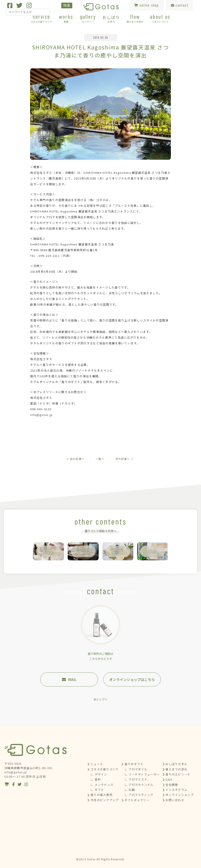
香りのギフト (134, 764)
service (41, 18)
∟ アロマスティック (139, 795)
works (66, 18)
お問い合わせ (175, 800)
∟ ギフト (97, 790)
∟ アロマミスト (136, 779)
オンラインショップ (180, 795)
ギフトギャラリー (137, 800)
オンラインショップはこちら (132, 679)
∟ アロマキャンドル (139, 785)
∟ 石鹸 (130, 790)
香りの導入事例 (101, 795)
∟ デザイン (99, 774)
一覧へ (100, 459)
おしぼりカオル (176, 764)
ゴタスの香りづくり (105, 769)
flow (135, 18)
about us (160, 18)
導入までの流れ (176, 769)
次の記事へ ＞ (124, 459)
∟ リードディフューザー (142, 774)
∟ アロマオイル (136, 769)
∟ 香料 (96, 779)
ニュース (97, 764)
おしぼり (111, 19)
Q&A (169, 779)
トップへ (102, 699)
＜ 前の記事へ (75, 459)
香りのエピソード (178, 774)
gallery (88, 18)
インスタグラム (176, 790)
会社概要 (172, 785)
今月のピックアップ (105, 800)
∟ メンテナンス (102, 785)
